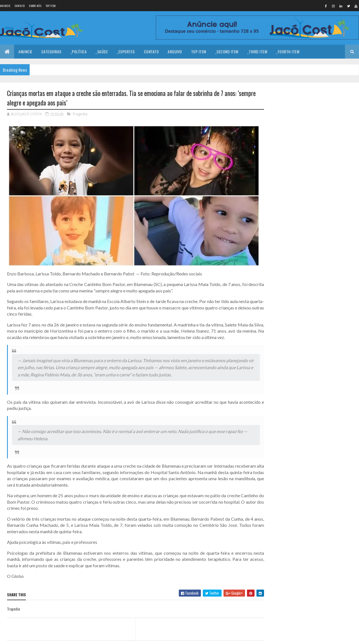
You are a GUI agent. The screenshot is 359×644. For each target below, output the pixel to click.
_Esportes (126, 51)
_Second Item (227, 51)
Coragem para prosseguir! (319, 106)
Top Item (51, 6)
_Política (79, 51)
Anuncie (5, 6)
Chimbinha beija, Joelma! (318, 210)
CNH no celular (310, 187)
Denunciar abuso (289, 245)
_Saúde (102, 51)
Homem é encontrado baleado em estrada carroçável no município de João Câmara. (324, 168)
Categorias (51, 51)
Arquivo (175, 51)
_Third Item (257, 51)
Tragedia (80, 114)
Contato (20, 6)
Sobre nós (35, 6)
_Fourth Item (288, 51)
